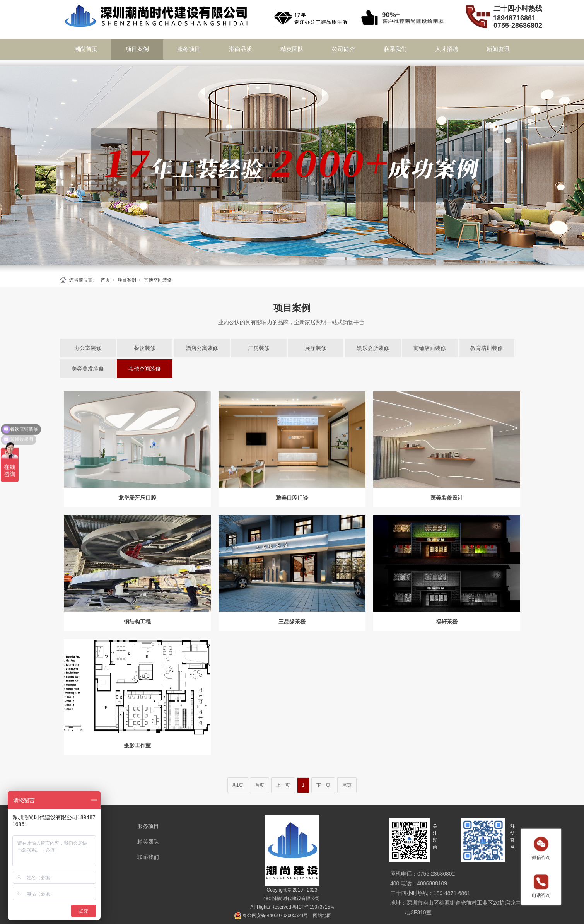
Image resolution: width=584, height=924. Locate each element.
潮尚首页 (86, 49)
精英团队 (292, 49)
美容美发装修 (88, 369)
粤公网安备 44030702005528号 (275, 915)
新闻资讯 (498, 49)
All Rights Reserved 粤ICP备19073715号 (292, 907)
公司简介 (343, 49)
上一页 (283, 785)
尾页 (347, 785)
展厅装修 (316, 348)
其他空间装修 (158, 280)
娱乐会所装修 (373, 348)
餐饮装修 (145, 348)
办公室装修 (88, 348)
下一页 (323, 785)
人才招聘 (447, 49)
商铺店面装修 (430, 348)
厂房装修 (259, 348)
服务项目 (189, 49)
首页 (105, 280)
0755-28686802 (518, 26)
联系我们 (395, 49)
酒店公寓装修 (202, 348)
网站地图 (322, 915)
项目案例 (137, 49)
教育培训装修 (487, 348)
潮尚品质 (241, 49)
